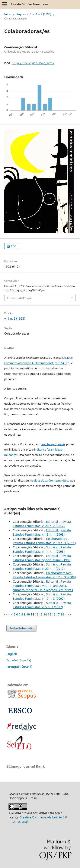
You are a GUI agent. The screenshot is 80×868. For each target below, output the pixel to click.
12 (37, 614)
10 (28, 614)
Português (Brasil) (19, 667)
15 (49, 614)
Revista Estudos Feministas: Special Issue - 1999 (42, 558)
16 (54, 614)
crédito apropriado (53, 444)
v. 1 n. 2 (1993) (42, 14)
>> (69, 614)
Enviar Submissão (21, 628)
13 (41, 614)
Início (8, 14)
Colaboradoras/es (59, 573)
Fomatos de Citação (20, 298)
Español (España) (19, 660)
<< (6, 614)
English (12, 654)
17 (58, 614)
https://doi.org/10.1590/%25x (33, 63)
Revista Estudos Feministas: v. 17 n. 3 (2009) (44, 577)
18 (62, 614)
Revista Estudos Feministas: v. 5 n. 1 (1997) (42, 605)
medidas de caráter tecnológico (49, 480)
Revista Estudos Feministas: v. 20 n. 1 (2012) (42, 566)
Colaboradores (57, 539)
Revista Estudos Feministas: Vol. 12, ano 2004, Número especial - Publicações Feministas (43, 586)
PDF (13, 246)
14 (45, 614)
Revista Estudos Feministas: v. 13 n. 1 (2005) (42, 532)
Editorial (52, 522)
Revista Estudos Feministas (29, 4)
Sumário (52, 547)
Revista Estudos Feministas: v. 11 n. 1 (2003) (42, 549)
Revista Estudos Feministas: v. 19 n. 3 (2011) (44, 543)
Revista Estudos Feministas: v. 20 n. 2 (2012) (42, 524)
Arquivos (22, 14)
